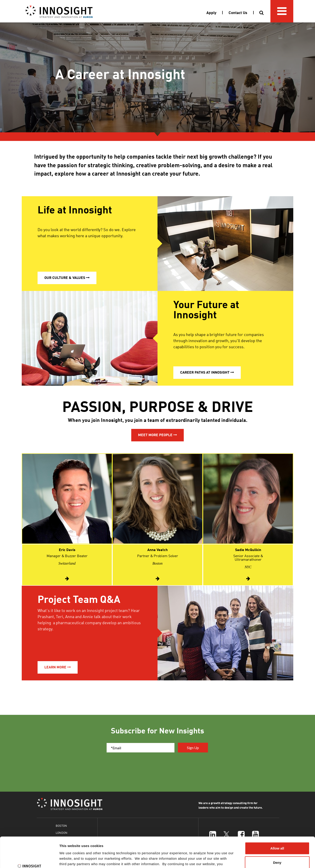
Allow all (277, 820)
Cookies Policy (220, 841)
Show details (237, 859)
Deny (277, 834)
